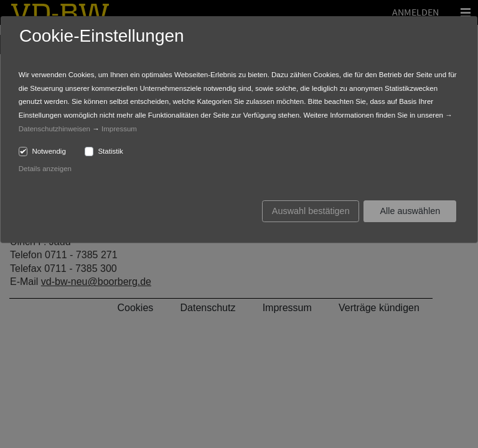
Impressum (119, 129)
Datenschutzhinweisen (54, 129)
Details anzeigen (45, 169)
